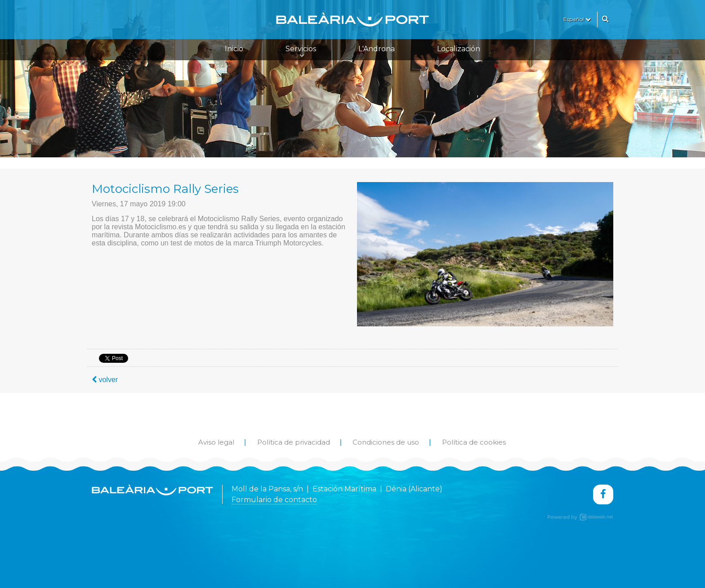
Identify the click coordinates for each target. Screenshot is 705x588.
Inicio (234, 49)
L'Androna (377, 49)
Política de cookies (474, 442)
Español (577, 19)
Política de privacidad (294, 442)
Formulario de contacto (274, 500)
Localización (459, 49)
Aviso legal (216, 442)
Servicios (301, 52)
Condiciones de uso (386, 442)
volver (105, 380)
